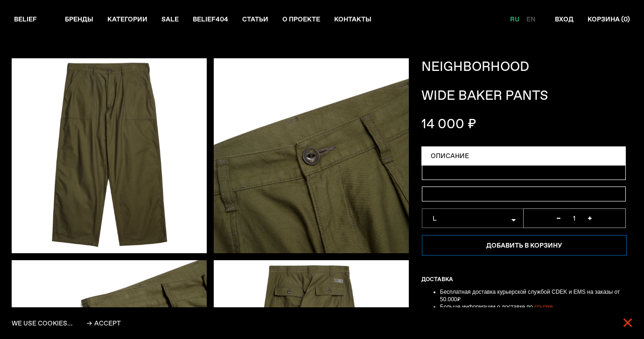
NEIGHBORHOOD (475, 66)
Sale (170, 19)
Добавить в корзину (524, 245)
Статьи (255, 19)
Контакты (353, 19)
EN (531, 19)
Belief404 (210, 19)
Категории (127, 19)
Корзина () (609, 19)
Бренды (79, 19)
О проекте (301, 19)
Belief (25, 19)
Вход (564, 19)
